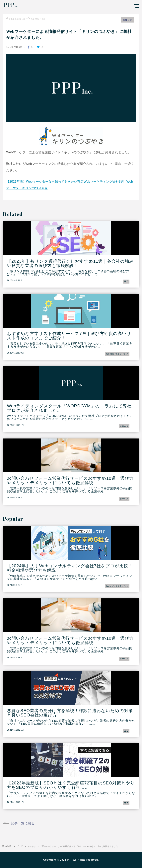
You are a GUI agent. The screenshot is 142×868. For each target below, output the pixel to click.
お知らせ (127, 20)
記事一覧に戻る (23, 823)
